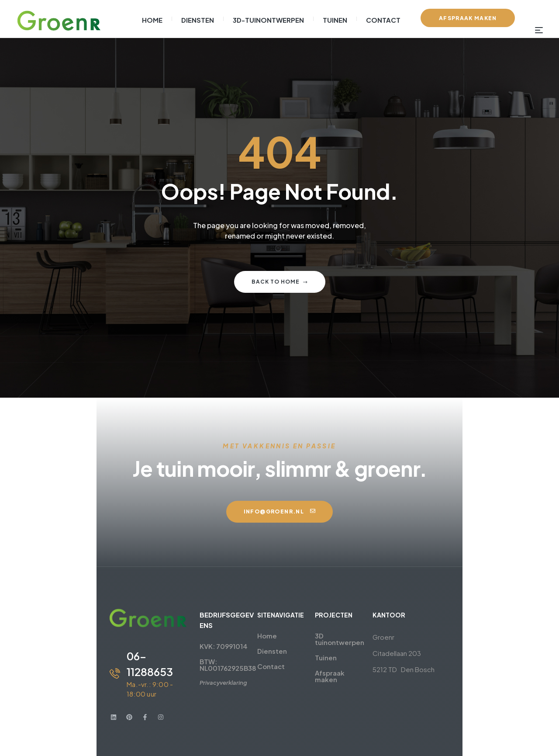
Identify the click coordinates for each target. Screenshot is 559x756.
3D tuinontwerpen (361, 636)
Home (250, 636)
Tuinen (342, 651)
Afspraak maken (358, 666)
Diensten (255, 651)
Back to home (280, 282)
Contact (254, 666)
